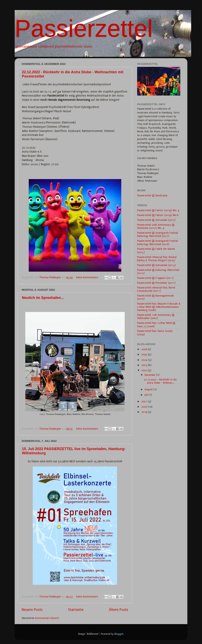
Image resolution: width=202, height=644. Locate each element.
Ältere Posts (118, 610)
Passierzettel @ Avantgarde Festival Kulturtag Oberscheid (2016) (158, 242)
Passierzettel (84, 28)
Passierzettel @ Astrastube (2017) (156, 220)
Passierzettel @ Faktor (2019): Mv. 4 (158, 210)
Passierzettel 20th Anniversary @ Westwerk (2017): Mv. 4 (156, 226)
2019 (145, 412)
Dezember (150, 375)
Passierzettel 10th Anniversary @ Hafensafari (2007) (156, 316)
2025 (145, 354)
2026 (145, 349)
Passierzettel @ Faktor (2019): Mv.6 (158, 215)
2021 (145, 401)
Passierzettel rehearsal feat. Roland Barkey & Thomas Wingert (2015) (157, 259)
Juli (147, 395)
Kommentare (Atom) (47, 618)
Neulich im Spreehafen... (43, 298)
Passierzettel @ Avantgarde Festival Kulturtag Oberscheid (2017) (158, 234)
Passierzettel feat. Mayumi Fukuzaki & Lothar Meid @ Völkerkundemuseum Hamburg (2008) (159, 307)
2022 (145, 370)
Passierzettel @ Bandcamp (152, 195)
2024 (145, 360)
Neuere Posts (32, 610)
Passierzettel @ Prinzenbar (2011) (156, 283)
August (149, 389)
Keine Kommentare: (88, 277)
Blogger (119, 634)
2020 (145, 407)
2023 (145, 365)
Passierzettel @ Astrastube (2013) (156, 265)
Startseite (76, 610)
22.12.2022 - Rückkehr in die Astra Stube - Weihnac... (160, 381)
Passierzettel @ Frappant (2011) (155, 278)
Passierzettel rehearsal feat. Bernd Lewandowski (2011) (156, 289)
